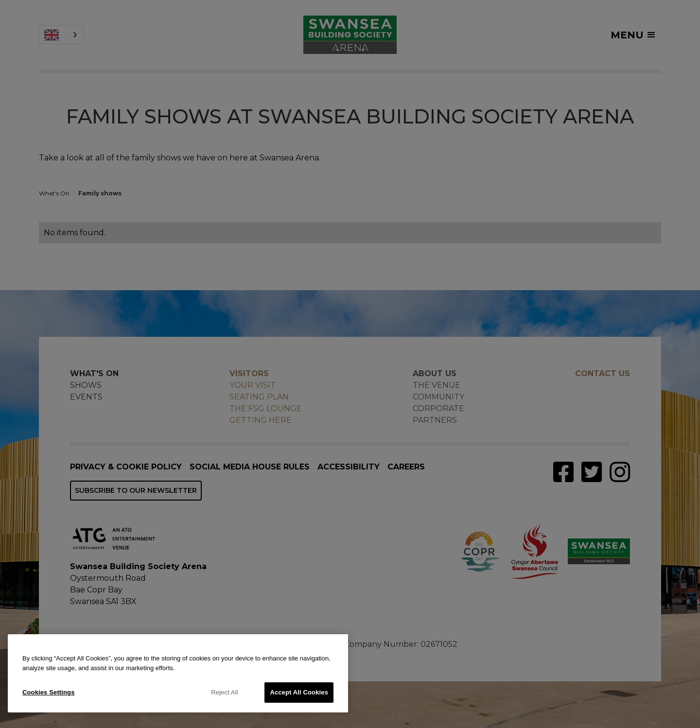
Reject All (225, 692)
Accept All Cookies (299, 692)
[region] (178, 673)
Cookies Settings (49, 692)
